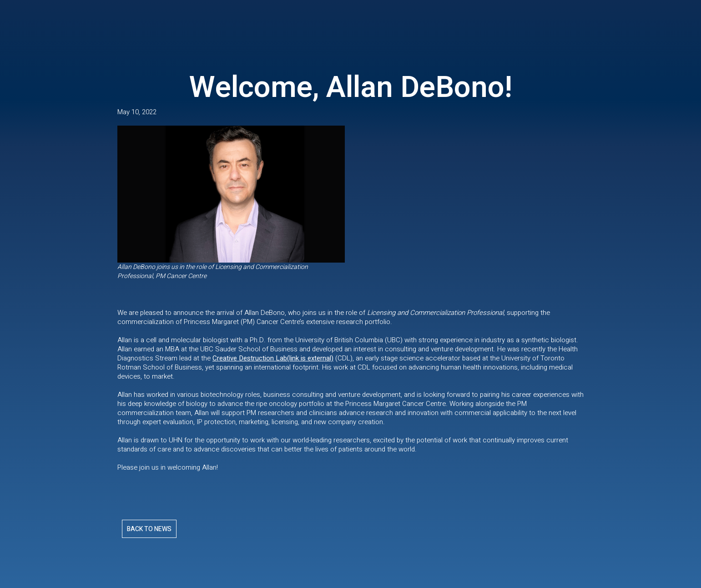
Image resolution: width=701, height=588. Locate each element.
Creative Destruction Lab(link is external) (273, 358)
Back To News (149, 529)
